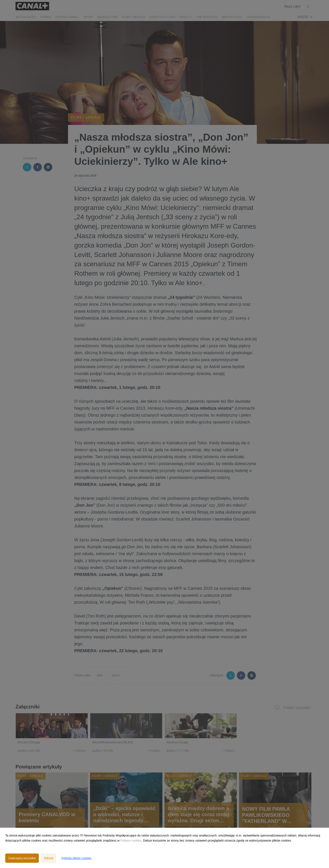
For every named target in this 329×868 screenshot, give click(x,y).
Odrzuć (49, 858)
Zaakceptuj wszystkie (22, 858)
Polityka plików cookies (76, 858)
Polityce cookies (131, 840)
